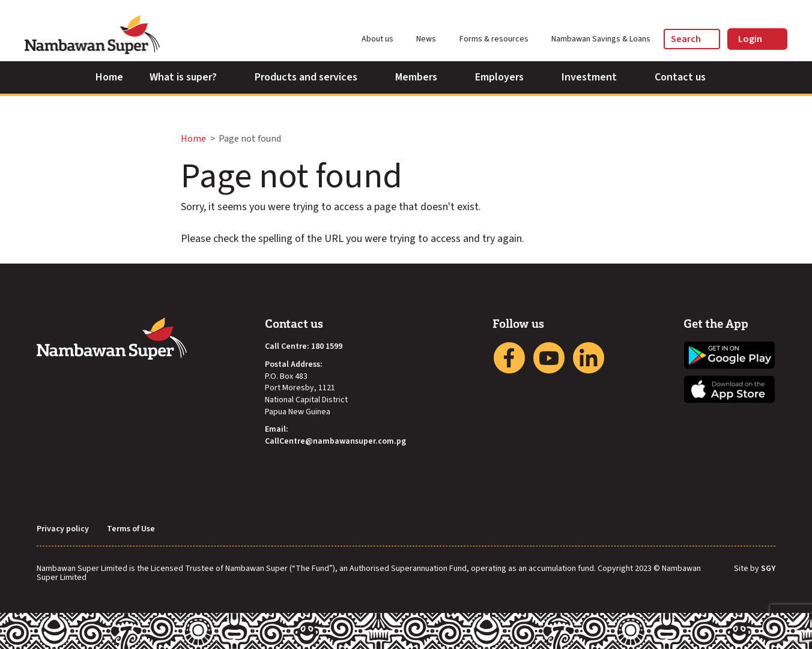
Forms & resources (499, 39)
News (432, 39)
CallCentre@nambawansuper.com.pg (335, 442)
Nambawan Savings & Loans (601, 39)
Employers (505, 77)
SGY (768, 569)
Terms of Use (131, 529)
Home (109, 77)
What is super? (189, 77)
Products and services (312, 77)
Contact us (686, 77)
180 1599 (327, 347)
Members (422, 77)
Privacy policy (63, 529)
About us (383, 39)
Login (757, 39)
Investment (595, 77)
